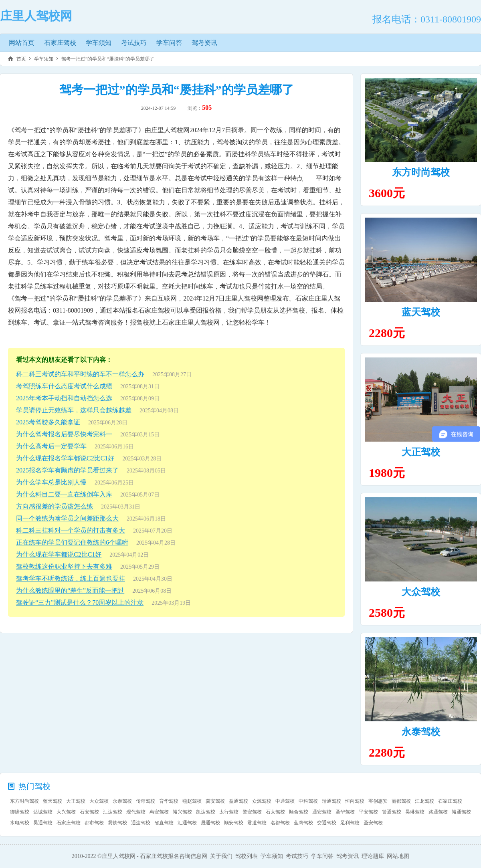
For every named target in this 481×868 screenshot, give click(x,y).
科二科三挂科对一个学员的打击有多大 (71, 530)
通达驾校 (141, 823)
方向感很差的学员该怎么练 (55, 506)
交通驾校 (327, 823)
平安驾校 (368, 812)
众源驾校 (262, 801)
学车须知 (99, 43)
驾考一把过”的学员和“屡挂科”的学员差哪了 (108, 59)
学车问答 (169, 43)
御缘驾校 (20, 812)
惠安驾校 (159, 812)
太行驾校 (229, 812)
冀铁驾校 (117, 823)
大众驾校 (421, 592)
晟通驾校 (210, 823)
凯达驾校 (206, 812)
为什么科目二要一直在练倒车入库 (64, 494)
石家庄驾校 (60, 43)
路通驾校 (438, 812)
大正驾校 (421, 452)
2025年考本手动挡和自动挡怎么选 (64, 398)
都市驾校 (94, 823)
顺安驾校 (234, 823)
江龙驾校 (424, 801)
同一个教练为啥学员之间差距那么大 (67, 518)
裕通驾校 (461, 812)
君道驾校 (257, 823)
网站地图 (398, 856)
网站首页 (22, 43)
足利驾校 (350, 823)
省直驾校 (164, 823)
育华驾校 (169, 801)
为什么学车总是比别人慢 (51, 482)
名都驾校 (280, 823)
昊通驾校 (43, 823)
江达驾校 (113, 812)
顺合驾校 (299, 812)
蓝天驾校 (421, 312)
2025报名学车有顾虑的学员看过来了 (67, 470)
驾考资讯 (204, 43)
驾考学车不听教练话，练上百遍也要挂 (71, 578)
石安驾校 (89, 812)
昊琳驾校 (415, 812)
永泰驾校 (421, 732)
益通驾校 (238, 801)
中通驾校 (285, 801)
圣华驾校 (345, 812)
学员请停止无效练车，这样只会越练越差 (74, 410)
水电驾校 (20, 823)
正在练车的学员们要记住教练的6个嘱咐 (72, 542)
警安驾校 (252, 812)
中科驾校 (308, 801)
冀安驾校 (215, 801)
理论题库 (373, 856)
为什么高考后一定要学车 (51, 446)
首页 (21, 59)
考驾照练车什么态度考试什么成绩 (64, 386)
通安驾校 (322, 812)
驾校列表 (247, 856)
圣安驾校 (373, 823)
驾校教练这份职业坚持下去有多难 (64, 566)
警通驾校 (392, 812)
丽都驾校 (401, 801)
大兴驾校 (66, 812)
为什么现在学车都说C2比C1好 (59, 554)
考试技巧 (134, 43)
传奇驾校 (146, 801)
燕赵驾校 (192, 801)
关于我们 (221, 856)
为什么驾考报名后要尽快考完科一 (64, 434)
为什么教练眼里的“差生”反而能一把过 (70, 590)
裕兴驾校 (182, 812)
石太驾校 (275, 812)
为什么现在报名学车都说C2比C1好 (65, 458)
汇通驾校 (187, 823)
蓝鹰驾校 (303, 823)
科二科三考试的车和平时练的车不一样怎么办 (80, 374)
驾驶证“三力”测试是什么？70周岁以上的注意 (80, 603)
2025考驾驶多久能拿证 (48, 422)
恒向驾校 (355, 801)
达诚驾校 (43, 812)
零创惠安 (378, 801)
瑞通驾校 (331, 801)
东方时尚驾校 (421, 172)
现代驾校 (136, 812)
